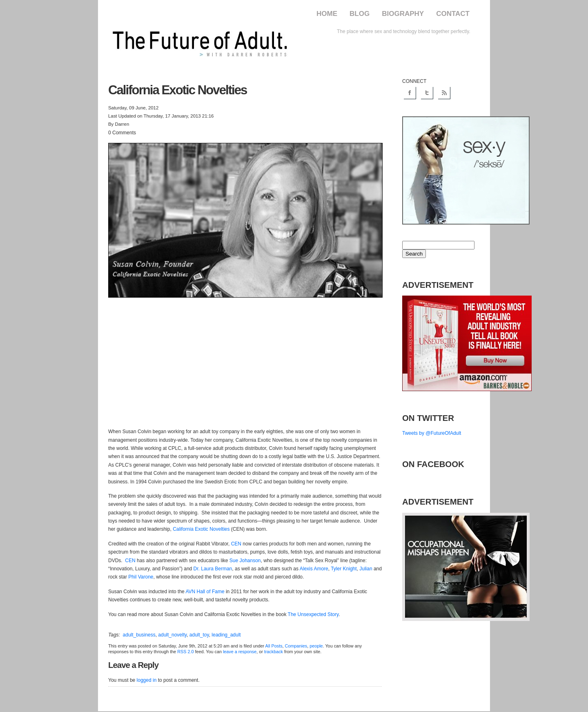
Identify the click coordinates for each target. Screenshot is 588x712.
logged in (147, 680)
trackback (274, 652)
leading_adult (226, 635)
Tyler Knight (344, 569)
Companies (296, 646)
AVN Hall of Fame (205, 592)
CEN (236, 544)
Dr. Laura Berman (213, 569)
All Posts (274, 646)
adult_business (139, 635)
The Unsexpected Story (313, 614)
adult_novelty (172, 635)
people (316, 646)
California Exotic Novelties (201, 529)
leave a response (240, 652)
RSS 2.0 (185, 652)
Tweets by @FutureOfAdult (432, 433)
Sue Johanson (245, 561)
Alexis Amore (314, 569)
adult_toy (199, 635)
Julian (366, 569)
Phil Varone (141, 577)
